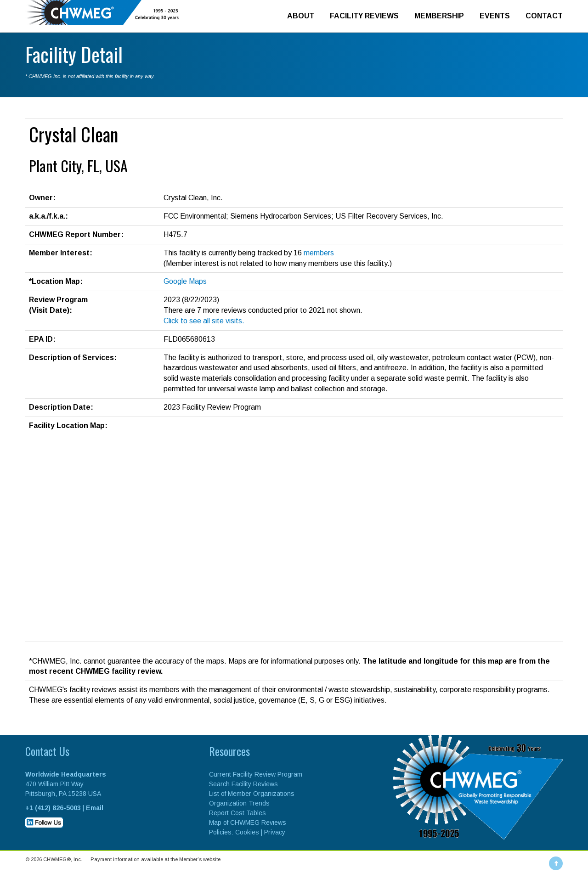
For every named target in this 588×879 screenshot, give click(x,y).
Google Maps (185, 281)
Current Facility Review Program (256, 774)
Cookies (247, 832)
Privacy (275, 832)
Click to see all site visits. (204, 321)
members (319, 253)
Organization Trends (239, 803)
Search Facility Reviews (243, 784)
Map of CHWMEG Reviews (248, 823)
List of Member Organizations (252, 794)
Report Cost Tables (237, 813)
